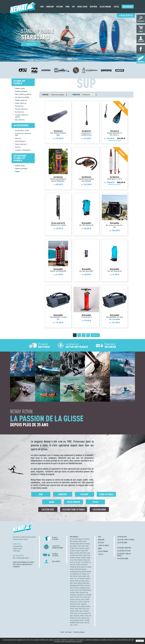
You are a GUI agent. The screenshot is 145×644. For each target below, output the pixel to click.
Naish (71, 583)
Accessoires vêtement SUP (23, 134)
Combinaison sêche (22, 130)
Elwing (85, 560)
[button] (69, 59)
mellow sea (78, 581)
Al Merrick (87, 539)
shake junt (73, 602)
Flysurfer (78, 565)
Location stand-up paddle (22, 116)
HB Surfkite (78, 569)
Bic (83, 544)
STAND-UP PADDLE (104, 545)
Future (79, 567)
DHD (81, 553)
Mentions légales (79, 632)
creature (87, 548)
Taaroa (87, 616)
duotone (78, 558)
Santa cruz (78, 599)
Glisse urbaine (74, 502)
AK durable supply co (78, 539)
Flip (74, 565)
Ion (80, 574)
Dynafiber (83, 558)
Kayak (52, 502)
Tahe (90, 616)
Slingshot (84, 604)
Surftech (82, 616)
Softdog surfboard (85, 606)
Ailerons (18, 138)
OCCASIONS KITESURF (124, 551)
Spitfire (77, 611)
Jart (88, 574)
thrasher (72, 618)
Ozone (88, 588)
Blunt (71, 546)
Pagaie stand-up (21, 100)
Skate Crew (86, 602)
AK (71, 539)
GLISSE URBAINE (103, 551)
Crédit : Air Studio (66, 632)
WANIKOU (73, 623)
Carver (83, 546)
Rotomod (89, 595)
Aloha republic (74, 541)
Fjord (71, 565)
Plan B (81, 590)
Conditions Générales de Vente (24, 562)
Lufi (78, 578)
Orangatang (83, 588)
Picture (77, 590)
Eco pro (72, 560)
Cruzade (77, 551)
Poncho (18, 147)
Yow (85, 623)
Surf (41, 494)
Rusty (85, 597)
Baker (78, 544)
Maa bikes (82, 578)
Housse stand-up (21, 109)
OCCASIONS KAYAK (123, 559)
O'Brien (82, 585)
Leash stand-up (21, 103)
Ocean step (76, 588)
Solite (81, 609)
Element (80, 560)
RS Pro (82, 597)
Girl (86, 567)
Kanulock (76, 576)
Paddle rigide (20, 88)
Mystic (87, 581)
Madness (88, 578)
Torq (76, 618)
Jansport (84, 574)
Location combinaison (23, 150)
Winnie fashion (80, 623)
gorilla (90, 567)
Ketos (80, 576)
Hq (71, 574)
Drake (81, 555)
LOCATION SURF (122, 537)
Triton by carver (85, 618)
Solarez (77, 609)
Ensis (71, 562)
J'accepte (140, 641)
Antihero (81, 541)
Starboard (86, 611)
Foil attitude (84, 565)
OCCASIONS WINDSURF (124, 548)
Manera (72, 581)
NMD (85, 583)
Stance (81, 611)
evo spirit (78, 562)
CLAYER (72, 548)
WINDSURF (101, 540)
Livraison (16, 567)
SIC (77, 602)
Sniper (78, 606)
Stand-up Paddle (106, 494)
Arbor (85, 541)
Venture (82, 620)
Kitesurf (84, 494)
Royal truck (73, 597)
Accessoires (20, 112)
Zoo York (75, 625)
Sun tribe (80, 613)
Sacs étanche (20, 120)
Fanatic (86, 562)
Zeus (71, 625)
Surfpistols (76, 616)
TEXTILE (101, 554)
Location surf (48, 509)
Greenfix (72, 569)
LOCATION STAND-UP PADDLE (126, 540)
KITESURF (101, 543)
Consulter (31, 44)
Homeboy (88, 571)
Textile (95, 502)
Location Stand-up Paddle (74, 509)
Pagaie (18, 171)
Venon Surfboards (75, 620)
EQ (74, 562)
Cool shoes (82, 548)
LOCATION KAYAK (122, 543)
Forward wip (73, 567)
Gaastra (83, 567)
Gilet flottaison (20, 141)
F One (82, 562)
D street (82, 551)
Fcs (90, 562)
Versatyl (87, 620)
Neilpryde (80, 583)
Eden (76, 560)
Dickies (85, 553)
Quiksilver (82, 592)
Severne (87, 599)
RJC (85, 595)
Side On (81, 602)
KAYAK (100, 548)
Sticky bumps (74, 613)
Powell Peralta (87, 590)
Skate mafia (73, 604)
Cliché (76, 548)
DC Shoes (77, 553)
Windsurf (63, 494)
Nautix (75, 583)
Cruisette (72, 551)
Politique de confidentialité (23, 564)
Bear (81, 544)
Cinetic (87, 546)
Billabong (87, 544)
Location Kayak (99, 509)
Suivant (95, 335)
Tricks (79, 618)
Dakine (72, 553)
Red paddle (80, 595)
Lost (75, 578)
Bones (75, 546)
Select (83, 599)
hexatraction (73, 571)
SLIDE (79, 604)
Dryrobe (85, 555)
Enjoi (89, 560)
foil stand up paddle (22, 97)
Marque (45, 95)
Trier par (76, 95)
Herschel (84, 569)
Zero (88, 623)
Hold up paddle (81, 571)
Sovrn (84, 609)
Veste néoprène (21, 144)
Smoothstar (73, 606)
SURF (100, 537)
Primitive (72, 592)
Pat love (72, 590)
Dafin (86, 551)
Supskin (86, 613)
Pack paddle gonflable (23, 94)
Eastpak (88, 558)
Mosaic (83, 581)
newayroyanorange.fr (23, 558)
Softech (72, 609)
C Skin (79, 546)
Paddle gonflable (21, 91)
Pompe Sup (19, 106)
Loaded (84, 576)
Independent (76, 574)
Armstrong (73, 544)
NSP (78, 585)
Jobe (71, 576)
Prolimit (77, 592)
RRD (78, 597)
